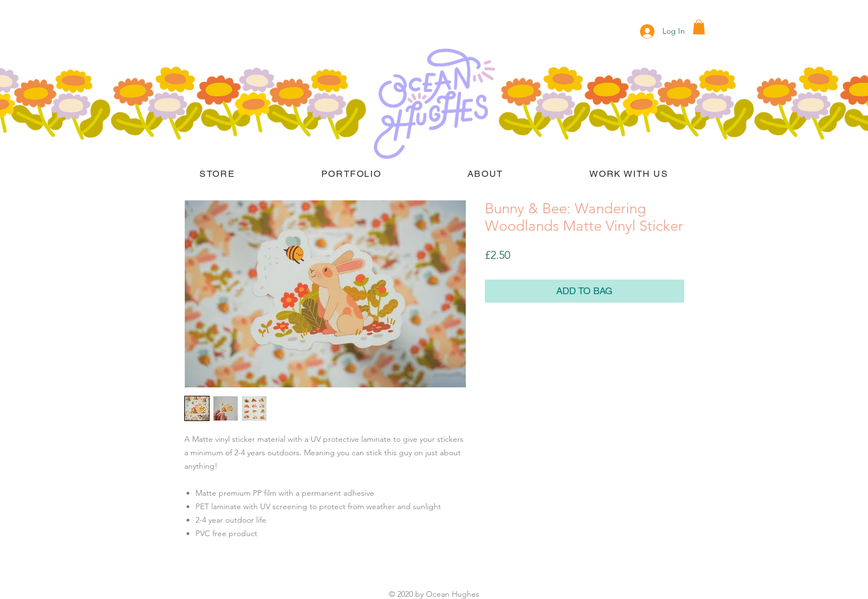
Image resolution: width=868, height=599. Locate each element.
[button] (699, 27)
